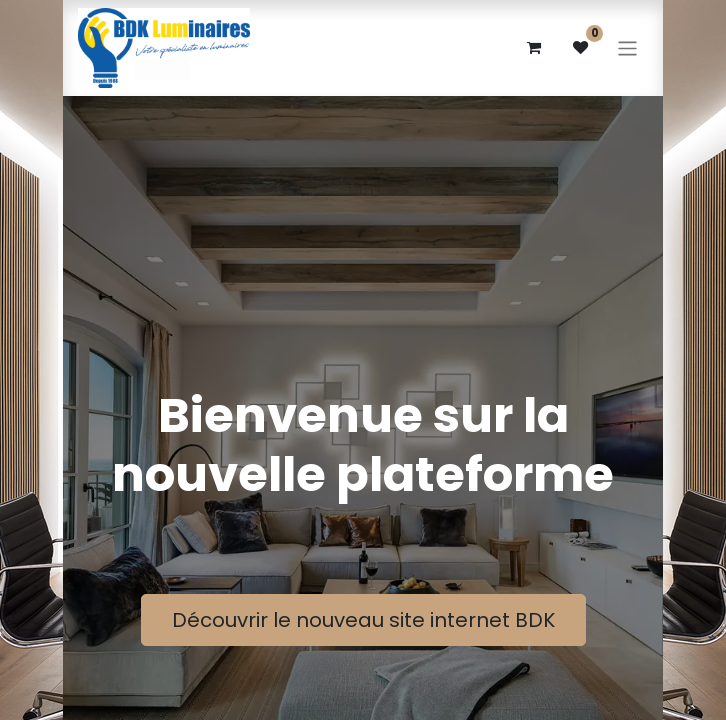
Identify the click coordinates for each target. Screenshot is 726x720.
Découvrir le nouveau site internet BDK (363, 620)
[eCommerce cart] (533, 48)
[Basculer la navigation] (627, 47)
